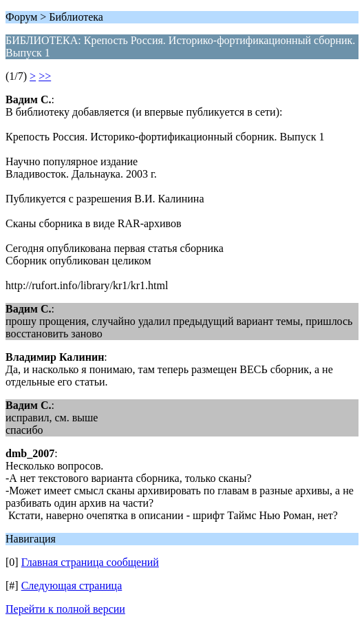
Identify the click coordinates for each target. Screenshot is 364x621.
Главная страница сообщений (90, 562)
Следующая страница (72, 586)
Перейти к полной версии (65, 609)
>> (45, 76)
